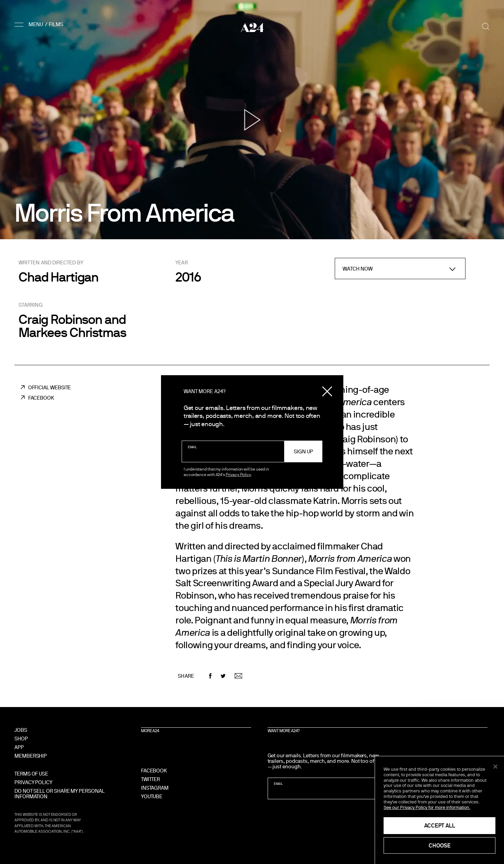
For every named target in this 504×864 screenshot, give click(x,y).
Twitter (151, 779)
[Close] (495, 767)
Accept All (440, 825)
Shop (21, 739)
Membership (31, 756)
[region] (439, 810)
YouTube (152, 796)
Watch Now (358, 269)
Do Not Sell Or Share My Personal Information (60, 794)
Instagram (155, 788)
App (19, 747)
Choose (440, 845)
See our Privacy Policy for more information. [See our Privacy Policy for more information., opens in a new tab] (427, 807)
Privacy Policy (238, 474)
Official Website (50, 387)
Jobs (21, 730)
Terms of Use (31, 774)
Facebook (41, 398)
